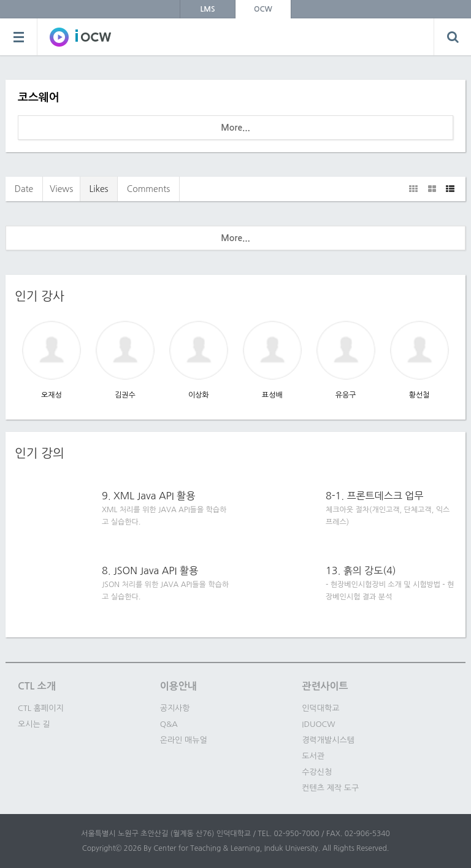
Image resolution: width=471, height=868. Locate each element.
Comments (148, 189)
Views (61, 189)
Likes (98, 189)
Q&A (169, 724)
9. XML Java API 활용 (148, 496)
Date (24, 189)
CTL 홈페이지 (41, 708)
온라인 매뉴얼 (184, 740)
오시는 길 (34, 724)
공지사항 (175, 708)
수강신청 (317, 772)
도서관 (313, 756)
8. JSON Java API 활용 (150, 570)
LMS (208, 9)
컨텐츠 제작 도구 (330, 788)
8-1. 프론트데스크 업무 (374, 496)
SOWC (80, 37)
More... (235, 128)
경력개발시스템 (328, 740)
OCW (263, 9)
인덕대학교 (320, 708)
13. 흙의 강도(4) (361, 570)
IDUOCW (318, 724)
